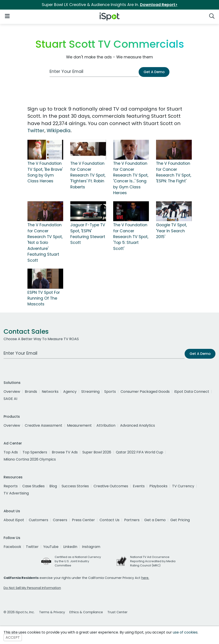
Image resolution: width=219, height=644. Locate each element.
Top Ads (11, 452)
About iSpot (14, 520)
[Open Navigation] (7, 16)
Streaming (90, 392)
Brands (31, 392)
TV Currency (183, 486)
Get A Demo (154, 72)
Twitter (36, 131)
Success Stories (75, 486)
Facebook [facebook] (12, 547)
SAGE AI (10, 399)
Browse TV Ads (65, 452)
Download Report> (159, 5)
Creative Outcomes (111, 486)
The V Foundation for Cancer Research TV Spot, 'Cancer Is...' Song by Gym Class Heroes (131, 178)
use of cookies (185, 632)
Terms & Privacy (52, 612)
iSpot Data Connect (192, 392)
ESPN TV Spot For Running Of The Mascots (44, 298)
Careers (60, 520)
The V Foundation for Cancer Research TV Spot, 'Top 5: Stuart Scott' (131, 237)
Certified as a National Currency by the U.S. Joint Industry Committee (78, 561)
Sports (110, 392)
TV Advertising (16, 493)
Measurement (79, 425)
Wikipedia (59, 131)
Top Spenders (35, 452)
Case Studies (33, 486)
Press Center (83, 520)
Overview (12, 392)
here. (145, 578)
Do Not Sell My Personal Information (32, 588)
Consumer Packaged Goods (145, 392)
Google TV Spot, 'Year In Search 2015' (171, 231)
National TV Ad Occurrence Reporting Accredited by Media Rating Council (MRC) (153, 561)
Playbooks (158, 486)
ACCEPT (13, 638)
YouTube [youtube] (51, 547)
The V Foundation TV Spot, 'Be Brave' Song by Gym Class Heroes (45, 172)
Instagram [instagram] (91, 547)
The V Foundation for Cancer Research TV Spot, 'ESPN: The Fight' (174, 172)
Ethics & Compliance (86, 612)
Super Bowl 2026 (97, 452)
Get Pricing (180, 520)
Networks (50, 392)
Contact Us (109, 520)
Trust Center (117, 612)
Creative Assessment (44, 425)
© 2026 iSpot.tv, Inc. (19, 612)
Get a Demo (155, 520)
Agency (70, 392)
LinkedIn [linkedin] (70, 547)
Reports (11, 486)
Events (139, 486)
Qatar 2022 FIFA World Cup (140, 452)
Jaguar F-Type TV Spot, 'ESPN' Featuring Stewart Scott (88, 234)
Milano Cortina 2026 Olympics (30, 459)
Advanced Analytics (138, 425)
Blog (53, 486)
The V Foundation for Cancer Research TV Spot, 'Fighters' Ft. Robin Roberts (88, 175)
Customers (39, 520)
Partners (132, 520)
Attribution (106, 425)
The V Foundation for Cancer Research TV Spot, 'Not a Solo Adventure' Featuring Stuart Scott (45, 243)
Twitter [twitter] (32, 547)
